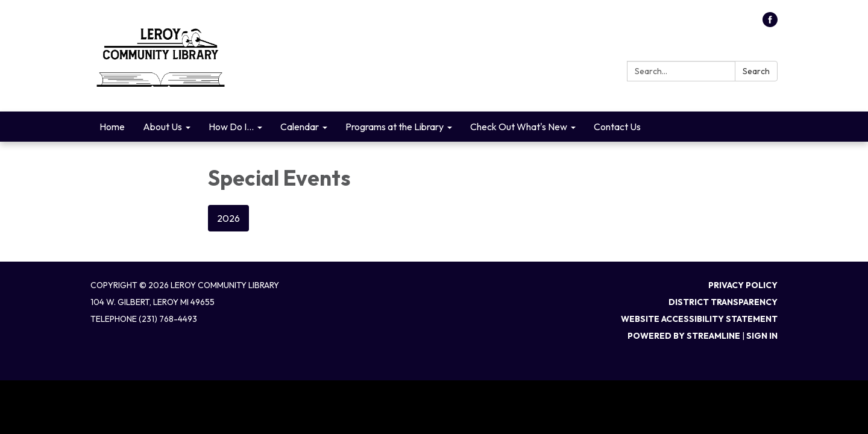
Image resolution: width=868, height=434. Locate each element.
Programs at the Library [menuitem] (395, 127)
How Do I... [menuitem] (231, 127)
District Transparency (723, 302)
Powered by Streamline (684, 336)
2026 (228, 218)
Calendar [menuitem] (300, 127)
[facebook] (770, 24)
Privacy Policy (743, 285)
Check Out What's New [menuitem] (519, 127)
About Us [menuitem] (162, 127)
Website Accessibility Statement (699, 319)
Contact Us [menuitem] (617, 127)
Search (756, 71)
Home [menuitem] (112, 127)
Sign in (762, 336)
